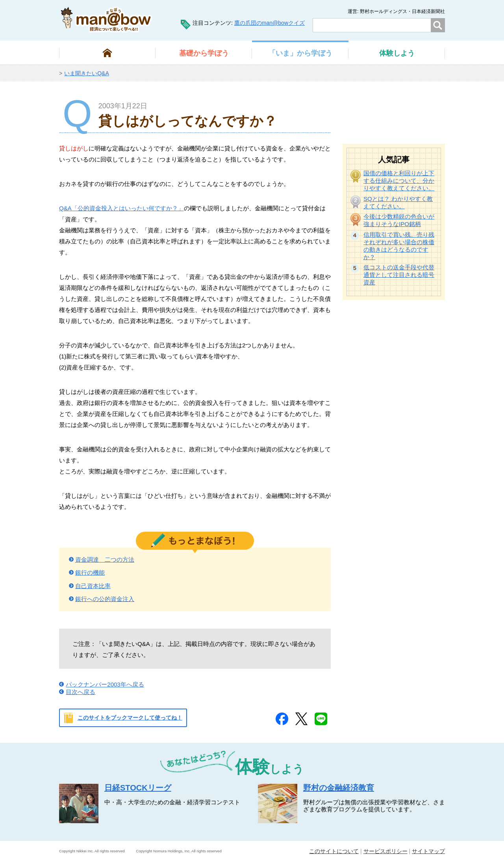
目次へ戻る (81, 692)
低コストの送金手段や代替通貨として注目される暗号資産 (399, 275)
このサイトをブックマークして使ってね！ (130, 718)
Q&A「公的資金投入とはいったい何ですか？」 (121, 208)
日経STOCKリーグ (138, 788)
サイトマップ (428, 851)
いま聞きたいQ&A (87, 73)
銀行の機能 (90, 572)
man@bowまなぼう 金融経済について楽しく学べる (107, 19)
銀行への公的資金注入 (105, 599)
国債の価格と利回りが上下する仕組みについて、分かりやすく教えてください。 (399, 181)
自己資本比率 (93, 586)
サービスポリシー (385, 851)
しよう (397, 53)
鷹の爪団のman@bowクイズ (270, 23)
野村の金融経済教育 (339, 788)
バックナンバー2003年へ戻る (105, 684)
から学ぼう (204, 53)
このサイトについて (334, 851)
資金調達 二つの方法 (105, 559)
